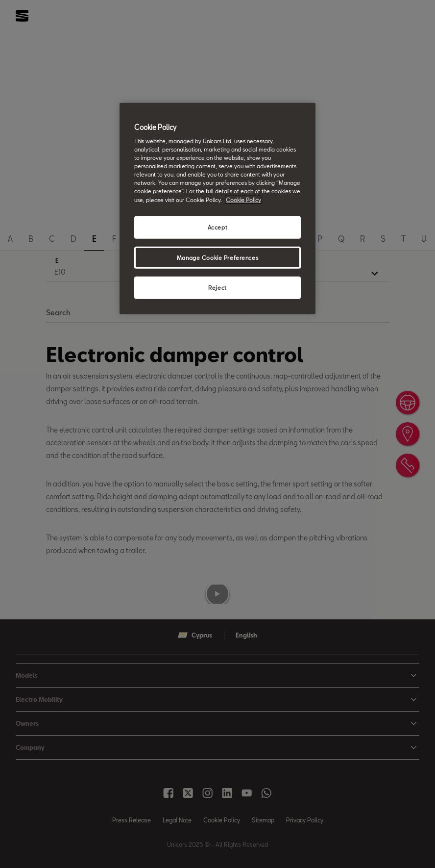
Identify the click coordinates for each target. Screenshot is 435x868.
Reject (217, 288)
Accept (217, 227)
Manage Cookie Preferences (217, 257)
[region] (217, 208)
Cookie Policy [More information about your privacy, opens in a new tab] (243, 199)
